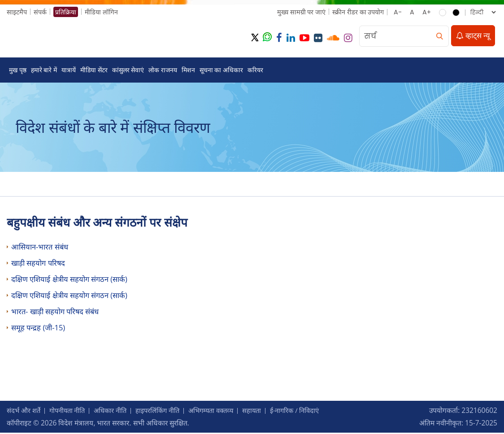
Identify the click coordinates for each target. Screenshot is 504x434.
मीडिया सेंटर (94, 71)
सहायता (267, 412)
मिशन (188, 71)
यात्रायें (69, 71)
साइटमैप (17, 12)
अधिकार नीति (117, 412)
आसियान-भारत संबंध (40, 248)
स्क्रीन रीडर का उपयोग (358, 12)
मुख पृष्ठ (18, 71)
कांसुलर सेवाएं (128, 71)
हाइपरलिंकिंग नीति (167, 412)
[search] (439, 37)
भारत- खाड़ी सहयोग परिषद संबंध (55, 313)
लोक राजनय (163, 71)
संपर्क (40, 12)
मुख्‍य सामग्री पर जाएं (301, 12)
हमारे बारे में (44, 71)
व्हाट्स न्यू (473, 36)
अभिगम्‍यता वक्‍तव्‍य (224, 412)
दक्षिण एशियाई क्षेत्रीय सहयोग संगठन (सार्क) (69, 280)
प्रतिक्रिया (66, 12)
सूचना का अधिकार (221, 71)
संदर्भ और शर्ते (25, 412)
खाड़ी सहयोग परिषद (38, 264)
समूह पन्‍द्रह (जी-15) (38, 329)
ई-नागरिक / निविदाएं (313, 412)
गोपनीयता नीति (71, 412)
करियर (255, 71)
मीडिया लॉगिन (102, 12)
